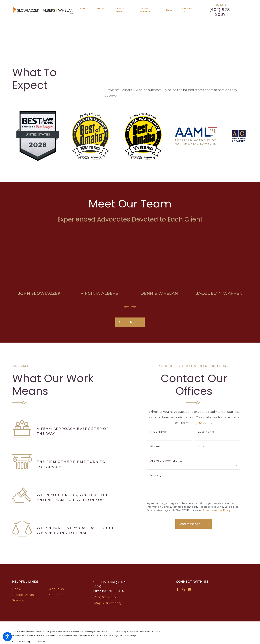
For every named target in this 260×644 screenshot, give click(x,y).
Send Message (194, 524)
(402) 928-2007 (220, 12)
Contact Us (58, 595)
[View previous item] (126, 174)
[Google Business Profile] (189, 589)
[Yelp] (183, 589)
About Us (57, 589)
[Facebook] (177, 589)
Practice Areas (23, 595)
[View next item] (134, 174)
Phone (155, 446)
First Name (159, 432)
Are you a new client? (166, 461)
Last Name (206, 432)
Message (157, 475)
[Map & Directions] (107, 603)
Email (202, 446)
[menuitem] (86, 10)
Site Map (19, 600)
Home (17, 589)
